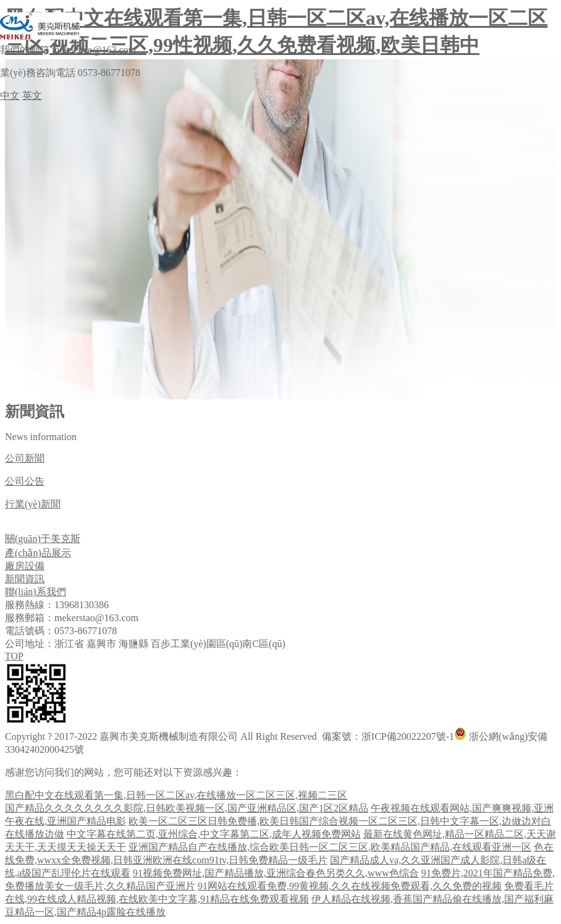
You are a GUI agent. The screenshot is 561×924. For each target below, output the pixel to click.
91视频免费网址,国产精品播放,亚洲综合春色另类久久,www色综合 (276, 873)
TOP (14, 656)
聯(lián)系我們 (36, 592)
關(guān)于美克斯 (43, 539)
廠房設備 (25, 566)
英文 (32, 95)
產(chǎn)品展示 (38, 553)
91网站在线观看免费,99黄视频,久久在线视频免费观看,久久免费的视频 (350, 886)
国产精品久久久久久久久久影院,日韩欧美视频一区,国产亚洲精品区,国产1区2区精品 (187, 808)
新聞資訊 (25, 579)
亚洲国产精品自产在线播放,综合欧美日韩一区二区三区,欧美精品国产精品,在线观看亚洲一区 (330, 847)
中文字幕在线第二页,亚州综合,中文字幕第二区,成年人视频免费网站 (214, 834)
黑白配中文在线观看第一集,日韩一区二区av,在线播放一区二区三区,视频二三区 (176, 795)
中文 (10, 95)
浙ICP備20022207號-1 (408, 736)
